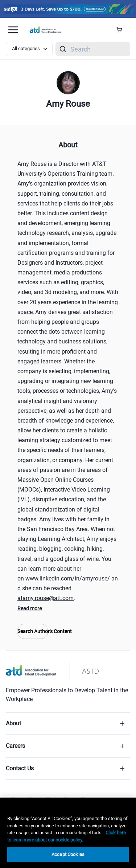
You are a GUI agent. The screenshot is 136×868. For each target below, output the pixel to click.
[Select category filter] (29, 49)
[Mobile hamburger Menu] (13, 30)
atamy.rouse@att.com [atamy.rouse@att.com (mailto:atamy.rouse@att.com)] (46, 598)
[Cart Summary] (122, 30)
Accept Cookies (68, 854)
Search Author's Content (33, 631)
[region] (68, 833)
